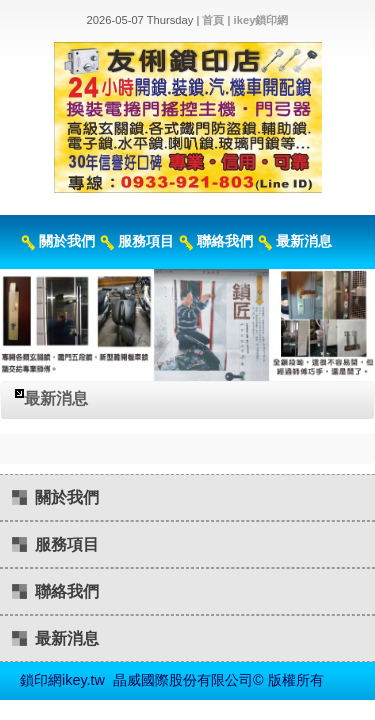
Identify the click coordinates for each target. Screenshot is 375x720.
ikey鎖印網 (261, 20)
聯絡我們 (225, 241)
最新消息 (304, 241)
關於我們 (67, 241)
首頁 (213, 20)
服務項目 (146, 241)
